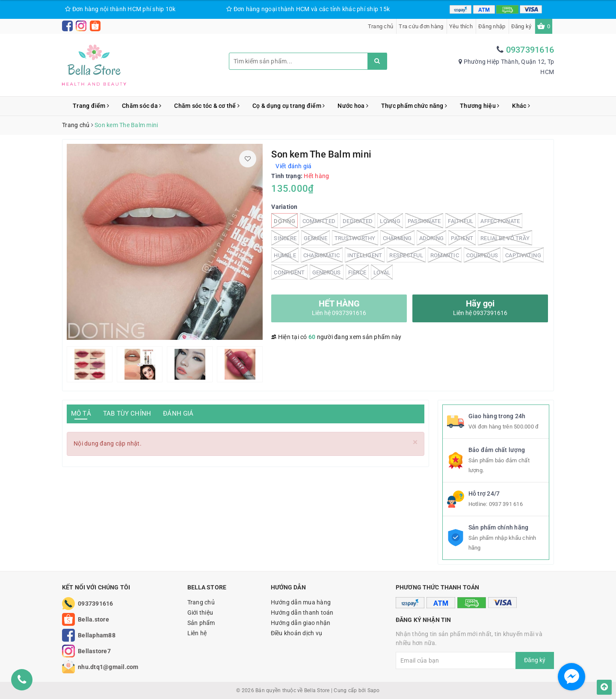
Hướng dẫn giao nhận (301, 623)
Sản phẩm (201, 623)
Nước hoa (353, 106)
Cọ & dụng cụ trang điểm (289, 106)
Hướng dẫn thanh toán (302, 613)
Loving (390, 221)
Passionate (424, 221)
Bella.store (93, 619)
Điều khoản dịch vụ (297, 633)
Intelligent (365, 255)
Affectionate (500, 221)
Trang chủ (381, 26)
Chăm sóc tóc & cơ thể (207, 106)
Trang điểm (91, 106)
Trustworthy (355, 238)
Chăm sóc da (142, 106)
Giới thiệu (200, 613)
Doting (284, 221)
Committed (319, 221)
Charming (397, 238)
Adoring (432, 238)
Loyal (382, 272)
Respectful (406, 255)
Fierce (357, 272)
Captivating (523, 255)
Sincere (285, 238)
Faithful (461, 221)
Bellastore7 (94, 651)
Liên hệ (197, 633)
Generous (327, 272)
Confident (289, 272)
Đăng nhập (492, 26)
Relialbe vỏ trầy (505, 238)
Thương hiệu (480, 106)
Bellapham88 (97, 635)
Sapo (374, 690)
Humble (285, 255)
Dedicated (358, 221)
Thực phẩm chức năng (414, 106)
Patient (462, 238)
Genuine (315, 238)
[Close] (415, 442)
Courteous (482, 255)
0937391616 (530, 50)
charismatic (322, 255)
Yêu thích (461, 26)
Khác (521, 106)
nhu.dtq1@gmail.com (108, 667)
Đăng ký (521, 26)
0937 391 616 (506, 504)
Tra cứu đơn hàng (421, 26)
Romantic (445, 255)
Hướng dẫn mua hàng (301, 602)
